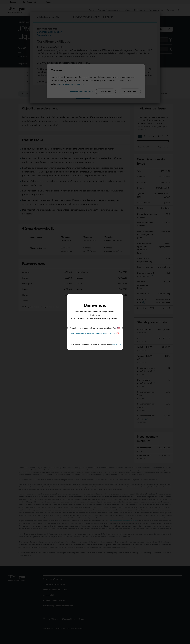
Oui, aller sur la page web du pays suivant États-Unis (95, 328)
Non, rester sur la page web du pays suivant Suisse (95, 333)
